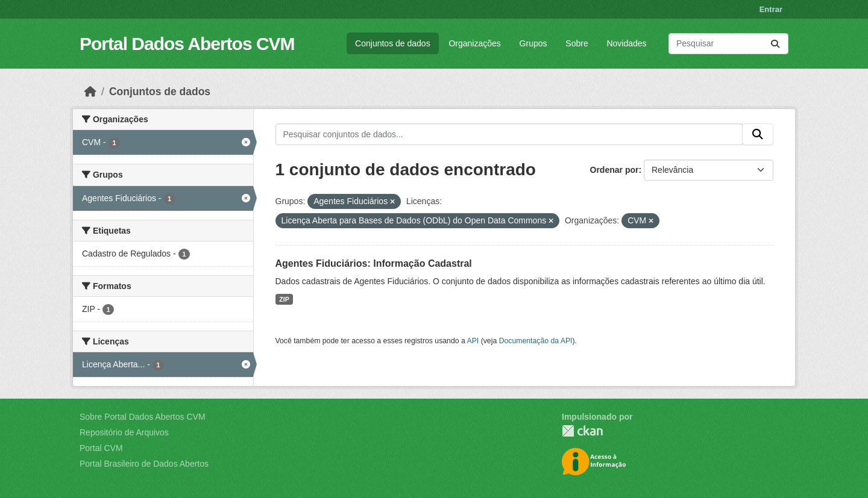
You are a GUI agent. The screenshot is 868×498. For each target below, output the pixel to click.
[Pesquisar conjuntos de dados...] (728, 44)
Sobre (577, 43)
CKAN (582, 431)
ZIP (284, 299)
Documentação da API (536, 341)
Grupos (533, 43)
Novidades (626, 43)
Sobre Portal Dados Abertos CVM (143, 417)
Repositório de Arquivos (124, 432)
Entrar (771, 9)
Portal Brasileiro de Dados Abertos (144, 464)
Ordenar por (615, 170)
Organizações (474, 43)
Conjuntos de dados (393, 43)
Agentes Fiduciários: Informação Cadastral (374, 263)
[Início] (90, 92)
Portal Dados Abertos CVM (187, 44)
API (473, 341)
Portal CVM (101, 448)
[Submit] (775, 44)
